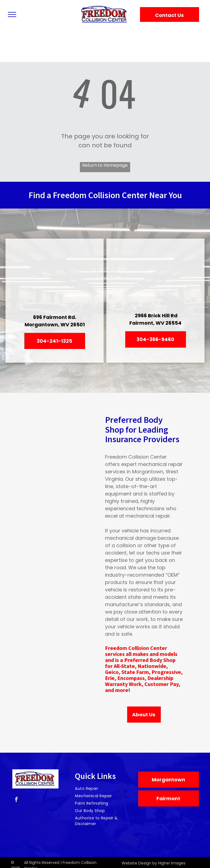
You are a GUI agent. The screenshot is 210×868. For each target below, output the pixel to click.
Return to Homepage (105, 165)
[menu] (12, 14)
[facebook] (16, 800)
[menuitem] (103, 789)
